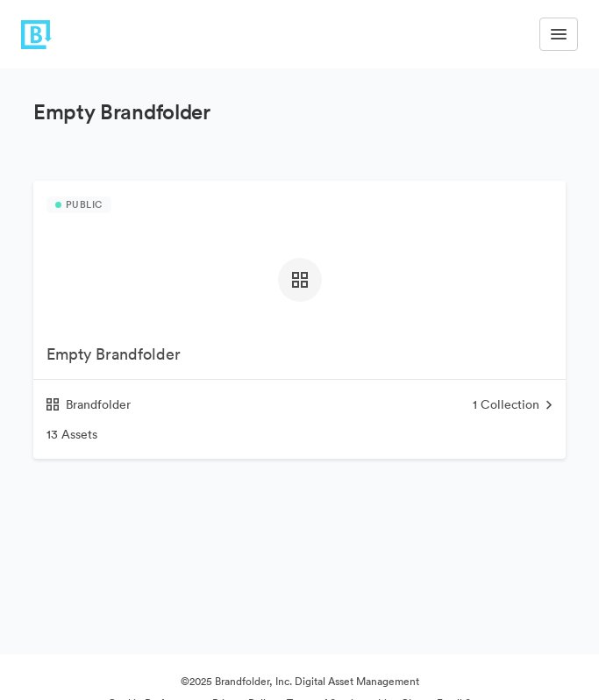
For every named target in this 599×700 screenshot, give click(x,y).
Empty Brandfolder (114, 354)
